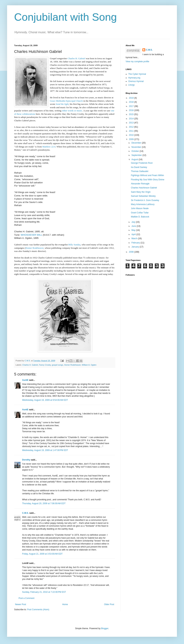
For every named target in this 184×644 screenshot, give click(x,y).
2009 (132, 139)
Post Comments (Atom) (38, 610)
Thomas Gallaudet (140, 171)
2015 (132, 114)
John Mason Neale (140, 208)
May (134, 230)
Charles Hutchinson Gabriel (144, 188)
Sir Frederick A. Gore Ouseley (145, 200)
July (134, 222)
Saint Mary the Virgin (141, 192)
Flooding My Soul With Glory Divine (148, 180)
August (135, 159)
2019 (132, 98)
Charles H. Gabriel (30, 365)
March (135, 238)
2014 (132, 119)
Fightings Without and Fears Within (147, 175)
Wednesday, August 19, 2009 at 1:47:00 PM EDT (45, 450)
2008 (132, 252)
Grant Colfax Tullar (140, 213)
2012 (132, 127)
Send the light (62, 104)
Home (65, 604)
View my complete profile (137, 62)
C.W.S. (25, 513)
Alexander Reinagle (140, 184)
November (137, 147)
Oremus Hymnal (136, 81)
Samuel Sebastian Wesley (143, 196)
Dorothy (26, 460)
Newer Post (21, 604)
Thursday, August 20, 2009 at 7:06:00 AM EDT (44, 503)
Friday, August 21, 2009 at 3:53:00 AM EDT (42, 554)
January (136, 247)
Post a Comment (26, 598)
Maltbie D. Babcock (140, 217)
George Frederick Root (142, 163)
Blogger (105, 628)
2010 (132, 135)
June (134, 226)
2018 (132, 102)
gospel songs (57, 365)
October (136, 151)
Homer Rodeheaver (73, 365)
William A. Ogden (89, 365)
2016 (132, 110)
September (137, 155)
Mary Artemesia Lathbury (143, 204)
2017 (132, 106)
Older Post (109, 604)
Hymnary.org (134, 78)
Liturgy (131, 85)
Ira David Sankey (139, 167)
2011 (132, 131)
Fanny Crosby (45, 365)
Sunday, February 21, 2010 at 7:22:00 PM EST (44, 592)
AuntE (25, 380)
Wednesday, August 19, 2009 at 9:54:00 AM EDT (45, 400)
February (136, 243)
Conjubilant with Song (65, 17)
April (134, 234)
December (137, 143)
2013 (132, 123)
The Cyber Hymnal (137, 74)
